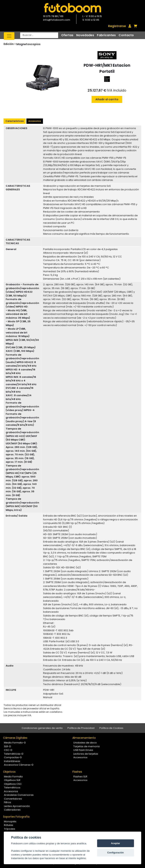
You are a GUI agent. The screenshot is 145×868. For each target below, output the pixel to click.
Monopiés (10, 821)
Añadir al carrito (107, 99)
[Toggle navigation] (9, 36)
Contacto (126, 35)
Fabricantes (106, 35)
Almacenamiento (84, 738)
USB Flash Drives (83, 750)
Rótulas (9, 825)
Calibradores (12, 810)
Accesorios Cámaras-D (19, 765)
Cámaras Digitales (15, 738)
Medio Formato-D (15, 743)
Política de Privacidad (81, 728)
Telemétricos (12, 788)
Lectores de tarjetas (86, 754)
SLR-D (8, 746)
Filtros (8, 802)
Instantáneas (12, 761)
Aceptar (116, 843)
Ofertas (67, 35)
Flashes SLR (80, 777)
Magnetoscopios (28, 44)
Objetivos (9, 772)
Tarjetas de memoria (86, 746)
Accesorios (35, 121)
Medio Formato (13, 777)
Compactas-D (13, 757)
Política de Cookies (111, 728)
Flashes (77, 772)
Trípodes (10, 829)
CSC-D (8, 750)
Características (15, 121)
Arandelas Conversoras (19, 795)
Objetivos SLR (12, 780)
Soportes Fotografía (16, 817)
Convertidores (13, 799)
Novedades (85, 35)
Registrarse (117, 26)
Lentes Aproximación (17, 806)
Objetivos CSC (13, 784)
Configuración (115, 853)
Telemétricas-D (14, 754)
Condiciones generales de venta (42, 728)
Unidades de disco (85, 743)
